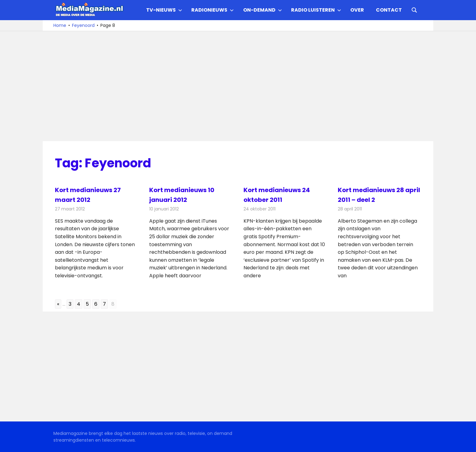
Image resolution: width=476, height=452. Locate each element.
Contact (389, 10)
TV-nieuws (164, 10)
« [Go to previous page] (58, 304)
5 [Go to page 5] (87, 304)
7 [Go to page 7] (104, 304)
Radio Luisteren (316, 10)
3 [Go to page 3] (70, 304)
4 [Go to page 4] (79, 304)
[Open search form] (414, 9)
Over (357, 10)
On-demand (263, 10)
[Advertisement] (238, 86)
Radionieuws (213, 10)
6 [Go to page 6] (96, 304)
